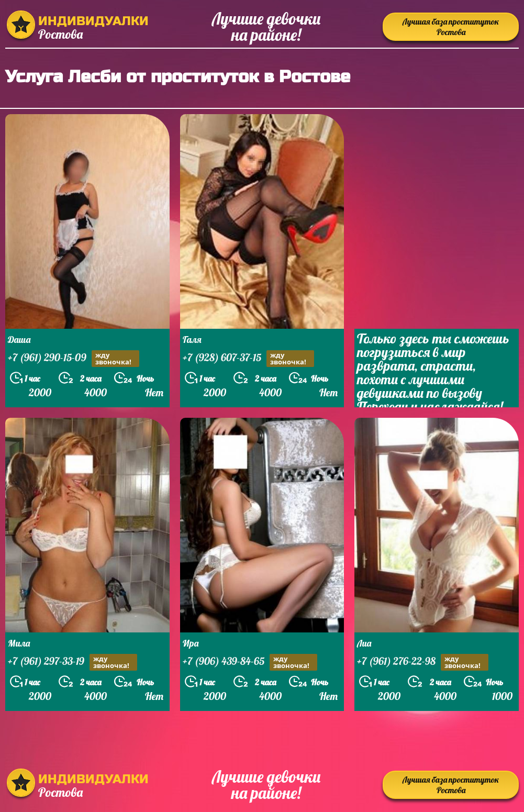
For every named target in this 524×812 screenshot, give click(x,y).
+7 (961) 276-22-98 (423, 662)
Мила (19, 643)
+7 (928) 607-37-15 (248, 359)
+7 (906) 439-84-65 (250, 662)
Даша (19, 340)
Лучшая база (451, 27)
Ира (191, 643)
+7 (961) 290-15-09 (74, 359)
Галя (192, 340)
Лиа (364, 643)
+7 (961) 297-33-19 (73, 662)
